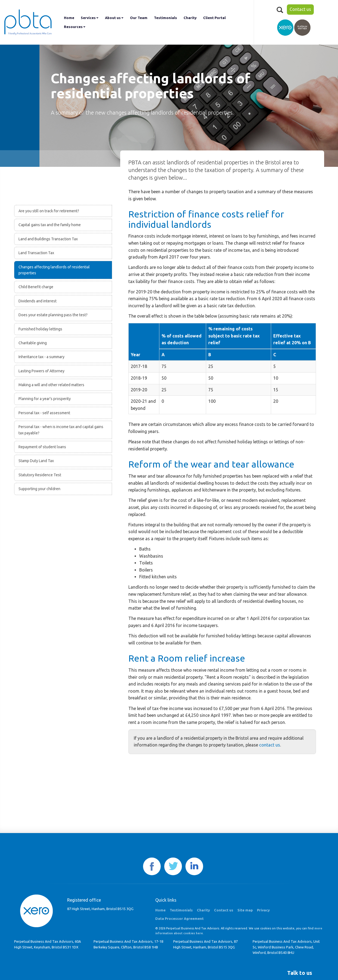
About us (114, 18)
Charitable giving (33, 343)
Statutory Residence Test (40, 475)
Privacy (263, 910)
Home (69, 18)
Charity (190, 18)
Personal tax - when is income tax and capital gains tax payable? (61, 430)
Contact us (300, 9)
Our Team (139, 18)
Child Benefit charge (36, 287)
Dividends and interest (38, 301)
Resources (75, 27)
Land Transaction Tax (36, 253)
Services (90, 18)
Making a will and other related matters (51, 385)
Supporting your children (39, 489)
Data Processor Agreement (179, 918)
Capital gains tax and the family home (50, 225)
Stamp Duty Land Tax (36, 461)
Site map (245, 910)
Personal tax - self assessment (44, 413)
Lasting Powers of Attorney (41, 371)
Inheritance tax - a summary (41, 357)
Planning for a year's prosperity (45, 399)
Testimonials (165, 18)
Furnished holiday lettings (40, 329)
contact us (270, 745)
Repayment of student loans (42, 447)
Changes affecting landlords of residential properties (54, 270)
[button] (300, 973)
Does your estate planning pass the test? (53, 315)
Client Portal (214, 18)
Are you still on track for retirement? (49, 211)
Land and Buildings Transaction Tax (48, 239)
